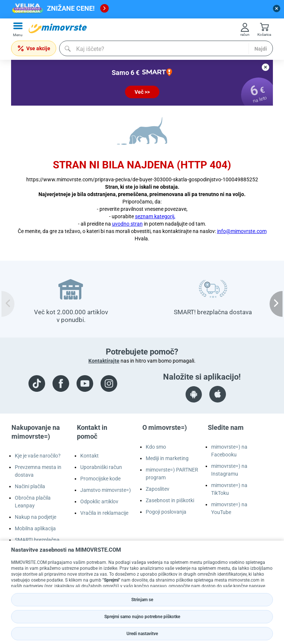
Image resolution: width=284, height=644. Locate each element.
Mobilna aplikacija (35, 528)
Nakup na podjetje (35, 517)
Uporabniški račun (101, 467)
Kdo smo (156, 447)
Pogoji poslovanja (166, 512)
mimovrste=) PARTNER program (172, 474)
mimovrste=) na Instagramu (229, 470)
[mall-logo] (58, 28)
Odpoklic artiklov (99, 501)
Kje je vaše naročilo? (38, 456)
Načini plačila (30, 486)
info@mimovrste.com (242, 231)
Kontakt (89, 456)
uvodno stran (127, 224)
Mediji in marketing (167, 458)
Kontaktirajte (104, 361)
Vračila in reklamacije (104, 513)
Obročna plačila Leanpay (33, 502)
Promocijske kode (100, 479)
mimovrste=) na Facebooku (229, 451)
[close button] (277, 8)
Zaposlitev (158, 489)
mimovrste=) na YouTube (229, 508)
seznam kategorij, (155, 216)
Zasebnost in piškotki (170, 500)
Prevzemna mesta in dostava (38, 471)
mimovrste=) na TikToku (229, 489)
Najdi (261, 49)
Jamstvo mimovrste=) (106, 490)
